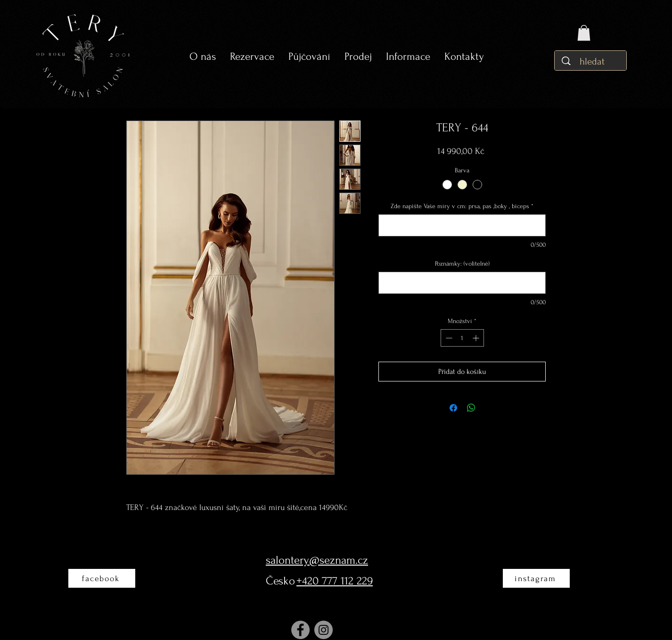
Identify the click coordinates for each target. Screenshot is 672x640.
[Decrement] (448, 338)
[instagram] (536, 578)
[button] (309, 57)
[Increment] (477, 338)
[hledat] (593, 61)
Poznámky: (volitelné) (462, 263)
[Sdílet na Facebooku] (453, 408)
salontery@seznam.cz (317, 560)
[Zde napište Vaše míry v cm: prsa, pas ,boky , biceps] (462, 225)
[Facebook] (300, 630)
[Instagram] (324, 630)
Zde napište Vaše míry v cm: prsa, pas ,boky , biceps (462, 206)
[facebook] (102, 578)
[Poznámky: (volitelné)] (462, 283)
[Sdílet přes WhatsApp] (471, 408)
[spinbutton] (462, 338)
